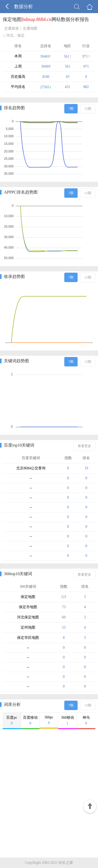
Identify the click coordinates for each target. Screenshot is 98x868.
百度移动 (30, 721)
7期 (71, 109)
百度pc (12, 721)
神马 (86, 721)
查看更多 (84, 446)
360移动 (67, 721)
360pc (49, 720)
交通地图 (30, 28)
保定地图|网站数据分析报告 (46, 19)
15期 (88, 109)
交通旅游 (11, 28)
